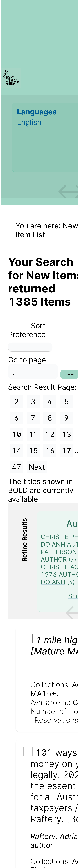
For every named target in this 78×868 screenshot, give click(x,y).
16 (50, 451)
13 (67, 434)
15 (33, 451)
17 (67, 451)
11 (33, 434)
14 (17, 451)
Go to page (27, 360)
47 (17, 467)
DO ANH (53, 582)
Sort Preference (27, 330)
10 (17, 434)
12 (50, 434)
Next (37, 467)
